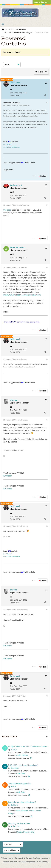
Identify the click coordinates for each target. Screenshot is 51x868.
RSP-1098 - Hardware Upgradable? (23, 765)
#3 (47, 267)
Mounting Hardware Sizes (19, 823)
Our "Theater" (8, 144)
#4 (47, 359)
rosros (13, 786)
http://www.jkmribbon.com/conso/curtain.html (22, 295)
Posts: (13, 96)
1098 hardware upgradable (20, 784)
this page (7, 210)
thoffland (14, 805)
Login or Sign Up (42, 2)
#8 (47, 696)
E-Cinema (8, 476)
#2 (47, 205)
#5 (47, 420)
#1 (47, 103)
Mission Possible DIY (25, 832)
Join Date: (14, 93)
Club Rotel (21, 774)
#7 (47, 610)
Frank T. (14, 749)
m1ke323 (15, 826)
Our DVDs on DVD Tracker (11, 147)
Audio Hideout (22, 755)
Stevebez (15, 768)
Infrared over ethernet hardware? (22, 802)
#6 (47, 526)
